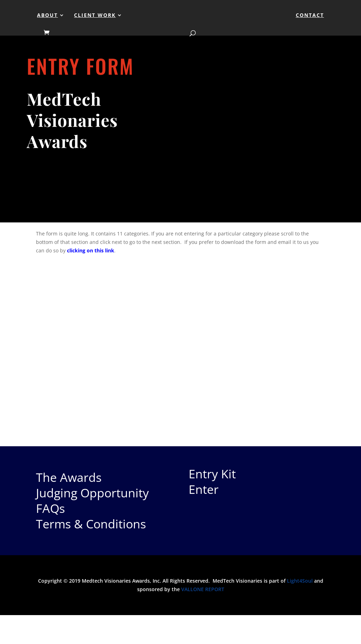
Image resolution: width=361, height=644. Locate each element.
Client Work (95, 16)
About (47, 16)
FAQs (50, 508)
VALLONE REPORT (203, 589)
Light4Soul (300, 581)
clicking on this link (91, 250)
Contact (310, 16)
